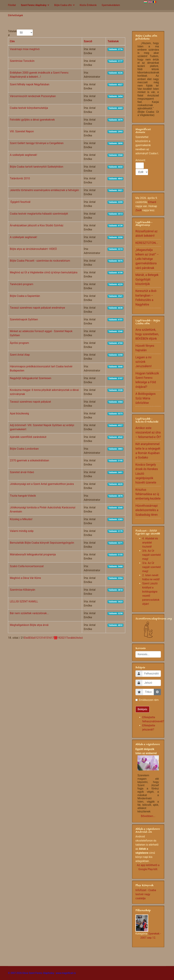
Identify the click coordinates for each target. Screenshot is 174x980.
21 (65, 638)
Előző (32, 638)
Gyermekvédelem (111, 5)
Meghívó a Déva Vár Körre (25, 578)
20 (62, 638)
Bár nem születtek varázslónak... (29, 613)
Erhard (152, 202)
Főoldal (12, 5)
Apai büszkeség (19, 413)
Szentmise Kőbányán (23, 590)
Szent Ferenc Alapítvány (34, 5)
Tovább (71, 638)
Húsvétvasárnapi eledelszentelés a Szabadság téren (147, 510)
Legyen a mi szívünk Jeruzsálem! (144, 362)
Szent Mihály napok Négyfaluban (30, 84)
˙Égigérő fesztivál (20, 202)
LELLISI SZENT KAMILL (24, 601)
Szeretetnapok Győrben (24, 319)
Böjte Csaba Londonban (24, 449)
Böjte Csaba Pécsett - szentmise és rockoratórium (40, 261)
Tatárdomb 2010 (20, 178)
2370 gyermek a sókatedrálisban (29, 460)
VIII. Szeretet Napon (22, 131)
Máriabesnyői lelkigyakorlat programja (33, 554)
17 (53, 638)
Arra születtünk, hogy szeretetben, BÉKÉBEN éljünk (147, 334)
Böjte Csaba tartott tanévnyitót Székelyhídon (37, 167)
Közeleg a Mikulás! (21, 519)
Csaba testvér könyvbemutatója (29, 108)
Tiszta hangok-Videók (23, 496)
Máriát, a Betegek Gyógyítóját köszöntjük (147, 279)
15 (46, 638)
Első (26, 638)
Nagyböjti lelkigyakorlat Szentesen (31, 378)
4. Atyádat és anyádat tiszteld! (150, 543)
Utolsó (79, 638)
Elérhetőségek (15, 15)
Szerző (88, 41)
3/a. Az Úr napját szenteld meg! (151, 567)
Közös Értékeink (88, 5)
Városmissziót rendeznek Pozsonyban (33, 96)
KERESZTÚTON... (147, 243)
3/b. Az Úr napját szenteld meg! (151, 555)
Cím (12, 41)
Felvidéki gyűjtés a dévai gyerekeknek (32, 120)
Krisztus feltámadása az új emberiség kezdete (148, 494)
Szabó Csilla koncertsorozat (27, 566)
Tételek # (12, 33)
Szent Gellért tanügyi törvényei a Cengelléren (37, 143)
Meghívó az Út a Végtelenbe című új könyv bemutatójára (44, 272)
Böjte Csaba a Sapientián (25, 296)
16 (49, 638)
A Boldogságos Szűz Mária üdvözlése (146, 398)
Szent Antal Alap (20, 355)
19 (59, 638)
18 (56, 638)
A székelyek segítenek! (23, 155)
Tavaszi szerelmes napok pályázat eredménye (37, 308)
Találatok (113, 41)
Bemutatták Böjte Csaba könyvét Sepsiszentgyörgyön (42, 543)
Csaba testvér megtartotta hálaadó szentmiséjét (39, 214)
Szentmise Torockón (22, 61)
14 (43, 638)
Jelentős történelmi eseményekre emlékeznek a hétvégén (44, 190)
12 (37, 638)
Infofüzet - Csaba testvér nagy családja (146, 894)
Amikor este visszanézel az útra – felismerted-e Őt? (148, 433)
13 (40, 638)
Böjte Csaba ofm (63, 5)
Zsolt (138, 210)
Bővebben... (148, 816)
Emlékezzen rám (149, 700)
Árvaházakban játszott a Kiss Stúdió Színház (37, 225)
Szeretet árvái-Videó (22, 472)
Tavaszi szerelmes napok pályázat (30, 402)
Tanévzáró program (22, 284)
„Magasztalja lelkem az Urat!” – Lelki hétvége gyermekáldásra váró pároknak (147, 259)
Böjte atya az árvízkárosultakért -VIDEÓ (33, 249)
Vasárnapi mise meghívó (25, 49)
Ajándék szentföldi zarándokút (28, 437)
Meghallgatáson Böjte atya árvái (29, 625)
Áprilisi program (19, 343)
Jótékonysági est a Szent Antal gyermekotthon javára (42, 484)
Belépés (142, 709)
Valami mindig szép (22, 531)
